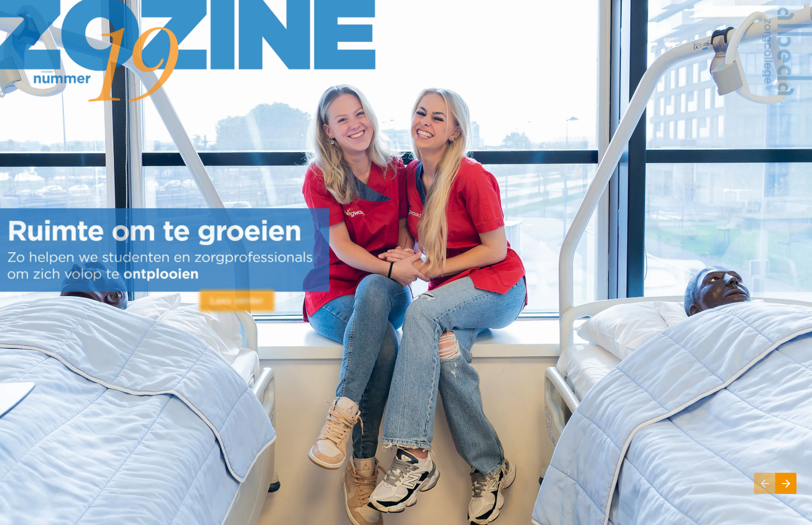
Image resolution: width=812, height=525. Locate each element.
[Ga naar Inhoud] (237, 301)
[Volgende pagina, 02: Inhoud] (786, 483)
